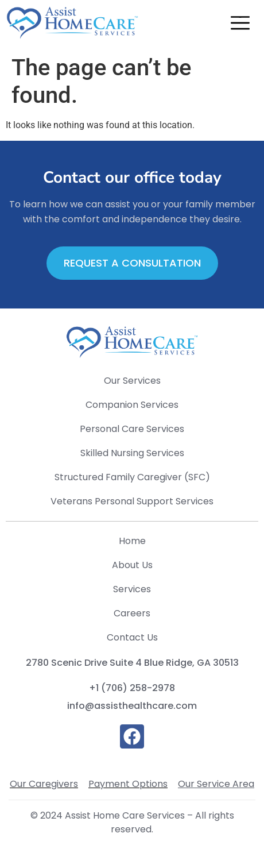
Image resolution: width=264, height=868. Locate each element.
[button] (240, 25)
